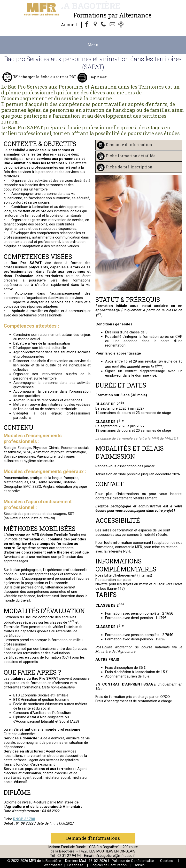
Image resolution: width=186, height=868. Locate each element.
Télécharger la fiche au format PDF (44, 77)
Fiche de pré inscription (129, 167)
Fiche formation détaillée (131, 156)
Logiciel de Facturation (109, 865)
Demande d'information (129, 145)
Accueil (69, 25)
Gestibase (75, 865)
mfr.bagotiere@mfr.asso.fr (115, 856)
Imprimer (97, 77)
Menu (93, 45)
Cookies (167, 861)
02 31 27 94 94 (70, 856)
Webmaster (53, 865)
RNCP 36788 (24, 819)
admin (140, 865)
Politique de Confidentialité (133, 861)
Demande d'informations (93, 838)
